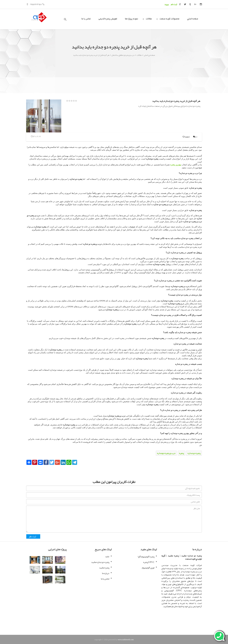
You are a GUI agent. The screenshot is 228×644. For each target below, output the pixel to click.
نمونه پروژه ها (131, 19)
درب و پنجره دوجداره (166, 453)
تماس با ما (86, 19)
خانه (107, 557)
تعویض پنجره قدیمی (108, 19)
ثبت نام (174, 4)
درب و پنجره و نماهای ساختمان (123, 55)
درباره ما (106, 573)
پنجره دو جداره (194, 453)
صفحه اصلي (193, 19)
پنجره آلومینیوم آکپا (146, 557)
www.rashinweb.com (126, 640)
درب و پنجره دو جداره (189, 173)
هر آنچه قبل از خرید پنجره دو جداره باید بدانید (91, 55)
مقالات (149, 19)
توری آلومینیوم (148, 568)
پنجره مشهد (104, 568)
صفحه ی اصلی (149, 55)
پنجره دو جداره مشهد (100, 562)
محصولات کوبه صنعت (169, 19)
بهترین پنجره (176, 165)
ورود (166, 4)
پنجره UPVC (149, 562)
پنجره (182, 453)
